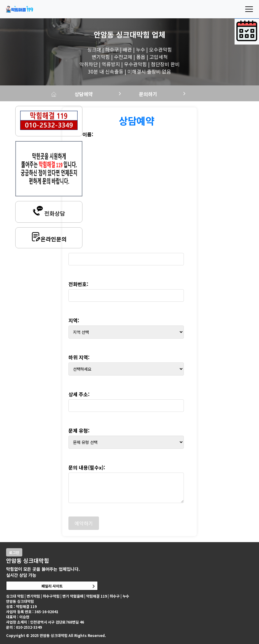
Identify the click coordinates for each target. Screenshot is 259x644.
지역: (74, 320)
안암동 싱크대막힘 (122, 34)
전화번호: (78, 284)
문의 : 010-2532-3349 (24, 627)
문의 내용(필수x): (87, 467)
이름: (88, 134)
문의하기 (149, 94)
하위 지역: (79, 357)
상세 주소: (79, 394)
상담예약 (84, 94)
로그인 (14, 552)
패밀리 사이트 (52, 586)
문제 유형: (79, 430)
